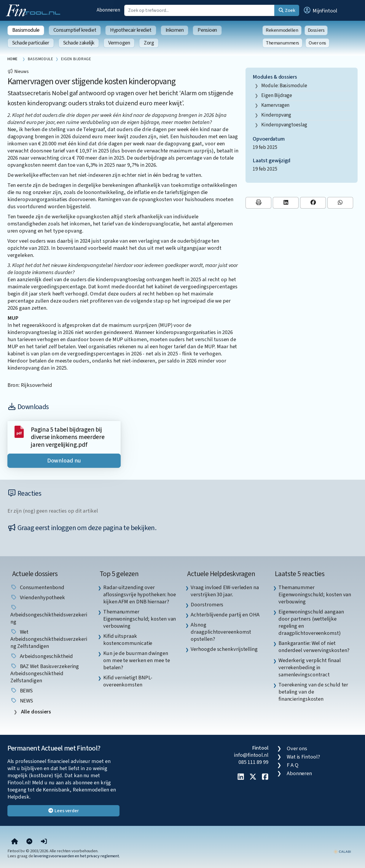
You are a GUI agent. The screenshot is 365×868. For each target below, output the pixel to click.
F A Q (293, 765)
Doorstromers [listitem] (207, 605)
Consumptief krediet (75, 30)
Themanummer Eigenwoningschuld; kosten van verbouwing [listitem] (140, 619)
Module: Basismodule (284, 86)
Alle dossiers (36, 712)
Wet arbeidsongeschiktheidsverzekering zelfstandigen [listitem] (49, 639)
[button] (320, 10)
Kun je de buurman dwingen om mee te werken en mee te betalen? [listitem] (137, 660)
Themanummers (282, 43)
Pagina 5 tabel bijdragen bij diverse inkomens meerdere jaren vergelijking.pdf (68, 437)
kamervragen (275, 105)
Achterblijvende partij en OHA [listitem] (225, 615)
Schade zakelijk (79, 43)
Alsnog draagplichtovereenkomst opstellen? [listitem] (221, 632)
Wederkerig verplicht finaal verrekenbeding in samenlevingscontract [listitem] (310, 667)
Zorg (149, 43)
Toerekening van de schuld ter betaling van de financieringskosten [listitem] (313, 692)
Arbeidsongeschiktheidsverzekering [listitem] (49, 615)
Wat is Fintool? (303, 757)
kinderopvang (276, 115)
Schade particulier (31, 43)
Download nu (64, 461)
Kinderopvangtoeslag (284, 125)
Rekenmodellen (282, 30)
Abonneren (108, 10)
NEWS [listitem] (22, 701)
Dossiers (316, 30)
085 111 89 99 (253, 762)
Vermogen (119, 43)
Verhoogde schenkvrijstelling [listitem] (224, 649)
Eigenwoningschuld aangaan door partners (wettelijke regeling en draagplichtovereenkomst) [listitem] (311, 622)
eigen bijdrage (277, 95)
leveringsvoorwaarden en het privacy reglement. (77, 856)
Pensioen (207, 30)
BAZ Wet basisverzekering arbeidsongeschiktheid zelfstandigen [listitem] (45, 673)
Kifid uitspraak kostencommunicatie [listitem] (128, 640)
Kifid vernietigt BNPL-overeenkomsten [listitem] (128, 681)
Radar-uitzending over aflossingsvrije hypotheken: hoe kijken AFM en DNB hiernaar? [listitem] (140, 594)
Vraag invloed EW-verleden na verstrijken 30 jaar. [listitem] (225, 591)
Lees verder (63, 811)
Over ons (317, 43)
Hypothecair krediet (131, 30)
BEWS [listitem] (22, 691)
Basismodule (26, 30)
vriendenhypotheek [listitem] (38, 597)
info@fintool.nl (251, 755)
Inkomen (175, 30)
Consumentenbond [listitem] (38, 587)
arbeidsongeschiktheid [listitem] (42, 656)
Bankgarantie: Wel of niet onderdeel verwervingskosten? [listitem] (314, 647)
